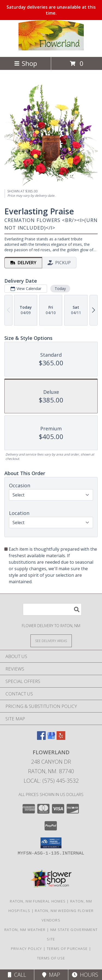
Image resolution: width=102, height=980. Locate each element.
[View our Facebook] (41, 738)
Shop (26, 63)
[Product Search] (52, 609)
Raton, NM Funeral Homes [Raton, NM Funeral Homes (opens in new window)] (38, 901)
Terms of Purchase (67, 949)
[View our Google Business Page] (51, 738)
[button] (51, 843)
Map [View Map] (51, 975)
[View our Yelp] (61, 738)
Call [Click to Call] (17, 975)
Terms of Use (51, 958)
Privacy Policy (27, 949)
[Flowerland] (51, 49)
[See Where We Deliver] (51, 641)
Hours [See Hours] (85, 975)
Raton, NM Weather (25, 930)
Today (60, 288)
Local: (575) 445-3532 (51, 781)
